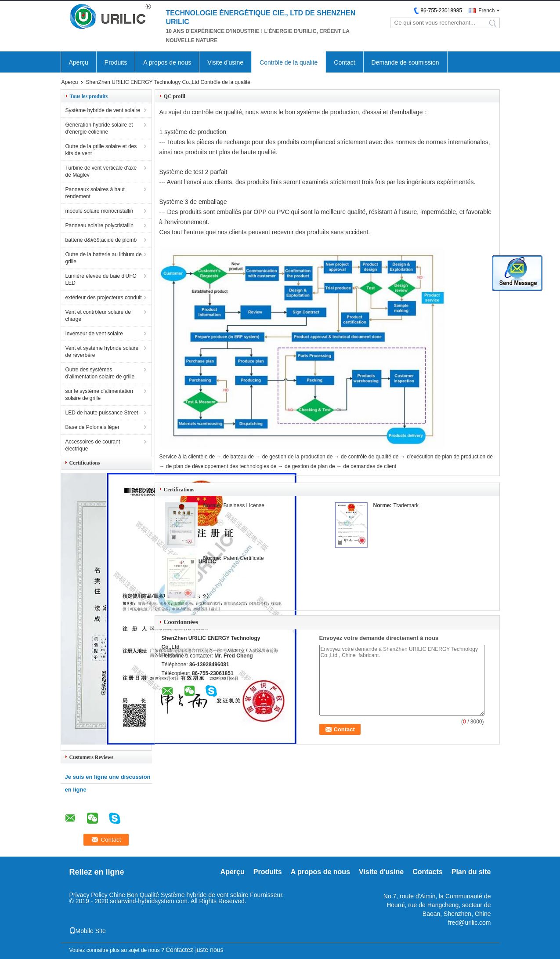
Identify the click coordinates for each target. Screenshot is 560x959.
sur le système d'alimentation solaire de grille (99, 395)
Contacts (427, 872)
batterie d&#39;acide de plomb (101, 240)
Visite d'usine (225, 62)
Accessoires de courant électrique (93, 445)
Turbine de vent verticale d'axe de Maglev (101, 171)
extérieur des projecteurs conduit (104, 298)
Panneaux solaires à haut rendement (95, 193)
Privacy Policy (89, 895)
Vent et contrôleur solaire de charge (98, 316)
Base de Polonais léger (92, 427)
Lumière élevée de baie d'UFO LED (101, 280)
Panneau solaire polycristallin (99, 225)
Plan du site (471, 872)
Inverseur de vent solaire (94, 334)
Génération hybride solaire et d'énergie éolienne (99, 128)
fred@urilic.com (469, 923)
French (486, 11)
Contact (344, 62)
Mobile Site (88, 931)
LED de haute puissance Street (102, 413)
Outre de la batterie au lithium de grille (104, 258)
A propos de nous (167, 62)
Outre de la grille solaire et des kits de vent (101, 150)
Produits (116, 62)
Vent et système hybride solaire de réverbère (102, 352)
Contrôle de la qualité (289, 62)
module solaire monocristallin (99, 211)
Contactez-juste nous (195, 950)
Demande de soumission (405, 62)
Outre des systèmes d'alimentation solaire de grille (100, 373)
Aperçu (79, 62)
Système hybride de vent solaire (103, 110)
